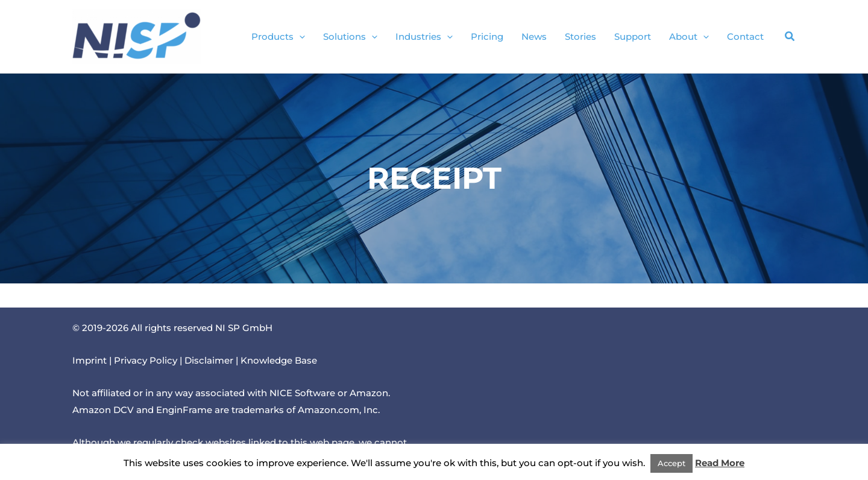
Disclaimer (209, 360)
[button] (299, 37)
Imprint (90, 360)
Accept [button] (671, 463)
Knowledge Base (279, 360)
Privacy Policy (146, 360)
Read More (720, 463)
